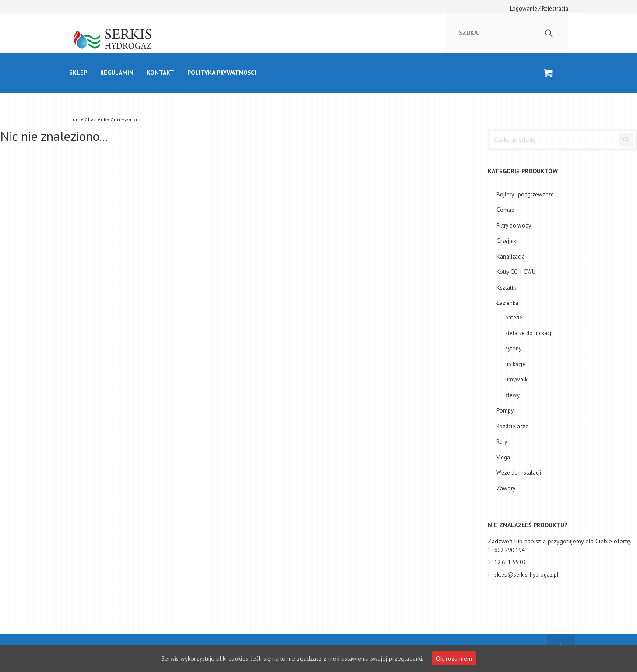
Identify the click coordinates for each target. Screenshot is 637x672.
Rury (502, 442)
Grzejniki (507, 241)
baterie (514, 317)
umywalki (517, 380)
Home (76, 119)
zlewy (512, 395)
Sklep (78, 73)
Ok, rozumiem (454, 658)
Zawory (506, 488)
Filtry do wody (514, 226)
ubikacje (515, 364)
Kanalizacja (511, 257)
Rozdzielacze (512, 426)
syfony (513, 348)
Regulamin (117, 73)
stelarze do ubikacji (529, 333)
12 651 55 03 (510, 562)
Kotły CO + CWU (516, 272)
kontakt (160, 73)
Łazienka (99, 119)
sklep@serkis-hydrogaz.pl (526, 575)
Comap (505, 210)
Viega (503, 457)
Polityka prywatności (222, 73)
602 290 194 (509, 550)
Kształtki (507, 288)
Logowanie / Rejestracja (539, 9)
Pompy (505, 411)
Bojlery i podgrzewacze (525, 194)
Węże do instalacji (519, 473)
